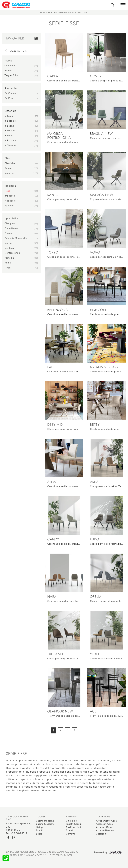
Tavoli (39, 831)
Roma (8, 263)
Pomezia (9, 258)
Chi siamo (71, 821)
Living (39, 827)
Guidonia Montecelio (16, 238)
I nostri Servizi (74, 824)
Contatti (70, 834)
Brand (69, 831)
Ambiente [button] (11, 88)
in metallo (10, 131)
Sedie (72, 12)
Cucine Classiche (45, 824)
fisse (7, 191)
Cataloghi (101, 834)
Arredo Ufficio (104, 827)
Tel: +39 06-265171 (17, 833)
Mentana (9, 248)
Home (43, 12)
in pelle (9, 136)
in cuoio (9, 116)
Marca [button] (8, 61)
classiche (10, 163)
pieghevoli (10, 201)
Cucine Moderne (45, 821)
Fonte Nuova (11, 228)
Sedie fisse (82, 12)
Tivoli (8, 268)
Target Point (11, 75)
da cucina (10, 93)
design (8, 168)
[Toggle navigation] (123, 5)
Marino (8, 243)
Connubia (10, 66)
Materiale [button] (10, 111)
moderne (9, 173)
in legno (9, 126)
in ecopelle (11, 121)
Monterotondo (12, 253)
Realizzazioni (73, 827)
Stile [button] (7, 158)
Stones (8, 71)
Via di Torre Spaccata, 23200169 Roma (18, 827)
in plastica (10, 141)
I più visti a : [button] (12, 218)
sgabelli (9, 206)
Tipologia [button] (10, 186)
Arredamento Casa (58, 12)
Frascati (9, 233)
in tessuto (10, 146)
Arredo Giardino (105, 831)
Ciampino (10, 223)
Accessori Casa (104, 824)
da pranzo (10, 98)
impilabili (10, 196)
